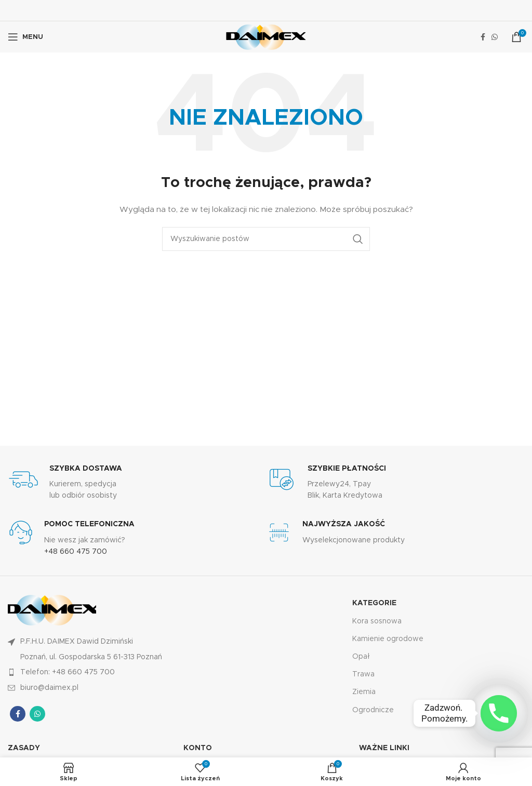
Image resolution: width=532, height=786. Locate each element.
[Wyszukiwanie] (266, 239)
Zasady (24, 748)
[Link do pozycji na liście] (137, 672)
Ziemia (364, 692)
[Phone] (499, 713)
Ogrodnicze (373, 710)
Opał (361, 657)
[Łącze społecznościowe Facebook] (483, 37)
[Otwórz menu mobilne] (25, 37)
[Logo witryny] (266, 37)
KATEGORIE (374, 603)
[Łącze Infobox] (137, 483)
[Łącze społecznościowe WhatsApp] (495, 37)
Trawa (363, 674)
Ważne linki (384, 748)
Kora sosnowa (377, 621)
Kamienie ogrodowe (388, 639)
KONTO (198, 748)
